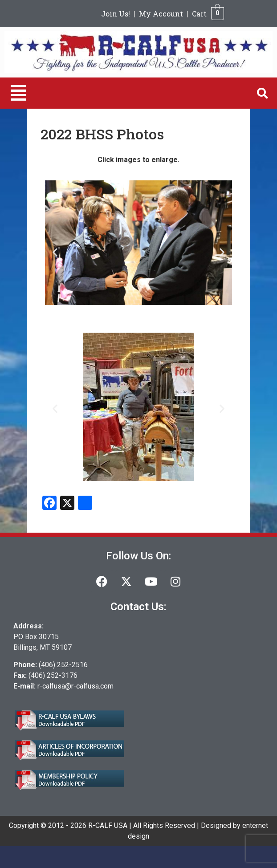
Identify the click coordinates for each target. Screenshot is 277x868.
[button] (18, 93)
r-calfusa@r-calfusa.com (75, 686)
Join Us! (116, 14)
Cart (199, 14)
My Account (161, 14)
